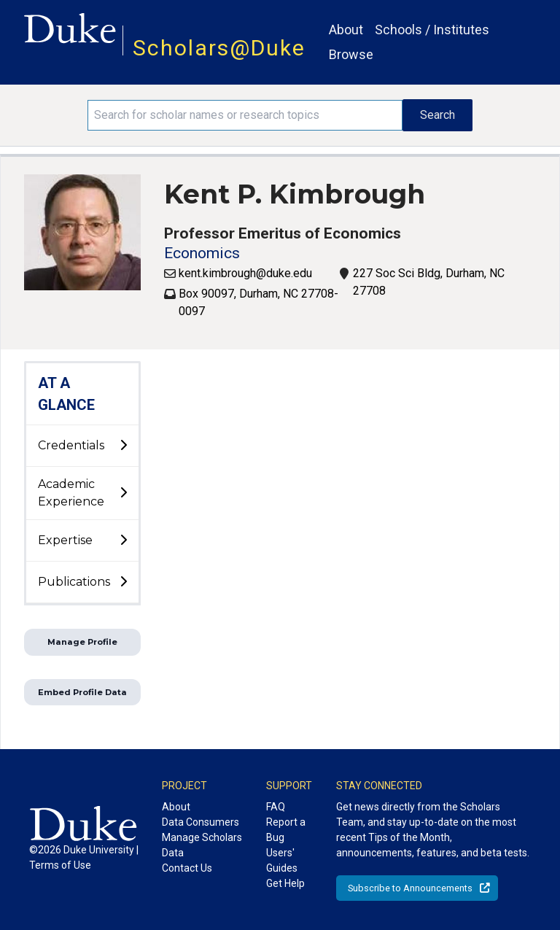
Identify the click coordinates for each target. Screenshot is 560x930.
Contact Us (187, 868)
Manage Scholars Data (202, 845)
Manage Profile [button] (82, 642)
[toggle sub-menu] (123, 446)
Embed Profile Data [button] (82, 692)
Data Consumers (201, 822)
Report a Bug (286, 830)
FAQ (276, 807)
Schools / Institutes (432, 30)
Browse (351, 54)
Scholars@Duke (219, 48)
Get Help (285, 883)
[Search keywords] (245, 115)
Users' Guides (282, 860)
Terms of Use (60, 865)
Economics (202, 253)
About (346, 30)
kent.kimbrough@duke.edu (245, 273)
